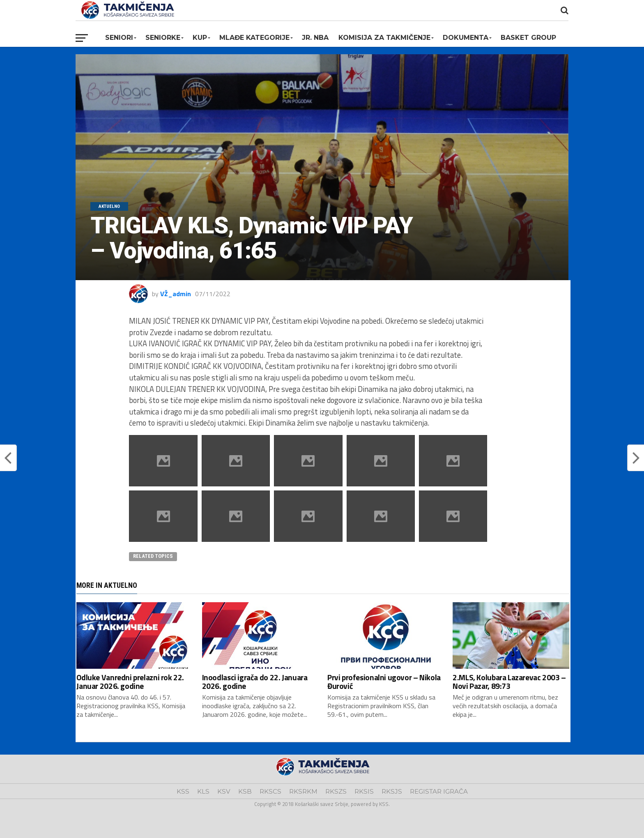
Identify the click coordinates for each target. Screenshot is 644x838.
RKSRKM (303, 791)
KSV (224, 791)
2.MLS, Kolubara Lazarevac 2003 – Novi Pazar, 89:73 (509, 681)
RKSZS (336, 791)
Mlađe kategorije (254, 38)
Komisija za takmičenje (384, 38)
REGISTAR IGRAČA (439, 791)
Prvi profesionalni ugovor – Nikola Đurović (384, 681)
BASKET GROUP (528, 38)
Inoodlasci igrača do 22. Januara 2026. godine (255, 681)
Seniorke (163, 38)
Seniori (119, 38)
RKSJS (392, 791)
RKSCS (270, 791)
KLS (203, 791)
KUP (200, 38)
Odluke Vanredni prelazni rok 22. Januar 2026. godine (130, 681)
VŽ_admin (176, 294)
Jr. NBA (315, 38)
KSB (245, 791)
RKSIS (364, 791)
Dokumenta (466, 38)
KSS (183, 791)
